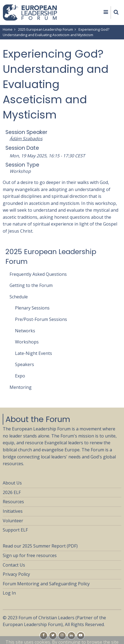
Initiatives (13, 511)
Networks (25, 331)
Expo (20, 376)
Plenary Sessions (32, 308)
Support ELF (15, 530)
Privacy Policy (16, 574)
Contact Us (14, 565)
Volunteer (13, 521)
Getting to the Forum (31, 285)
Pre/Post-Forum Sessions (41, 319)
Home (8, 29)
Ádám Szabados (26, 139)
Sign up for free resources (30, 555)
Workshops (27, 342)
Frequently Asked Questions (38, 274)
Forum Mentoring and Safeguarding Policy (46, 584)
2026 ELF (12, 492)
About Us (12, 483)
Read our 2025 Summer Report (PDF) (40, 546)
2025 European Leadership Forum (46, 29)
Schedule (19, 297)
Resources (13, 502)
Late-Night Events (34, 353)
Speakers (25, 364)
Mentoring (21, 387)
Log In (9, 593)
